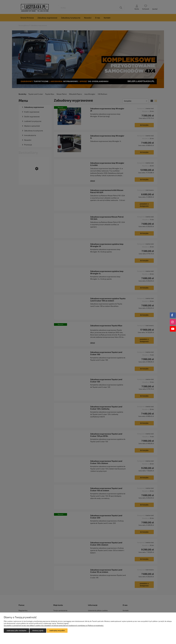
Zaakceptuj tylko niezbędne (16, 631)
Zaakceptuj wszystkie (57, 631)
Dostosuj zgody (38, 631)
